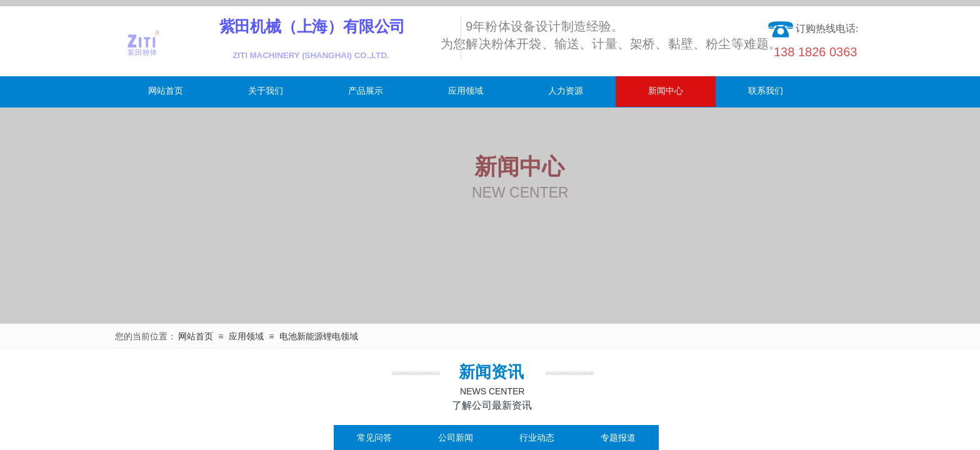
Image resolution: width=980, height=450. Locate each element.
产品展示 (366, 91)
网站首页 (166, 91)
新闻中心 (666, 91)
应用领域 (466, 91)
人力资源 (566, 91)
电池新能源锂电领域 (319, 337)
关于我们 (266, 91)
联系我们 (766, 91)
